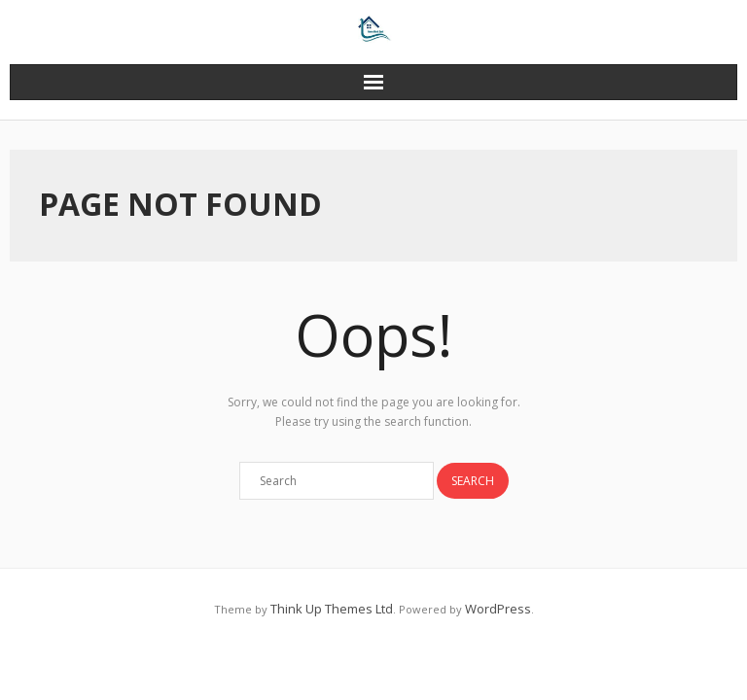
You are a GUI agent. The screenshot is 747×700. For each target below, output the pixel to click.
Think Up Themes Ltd (332, 609)
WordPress (498, 609)
